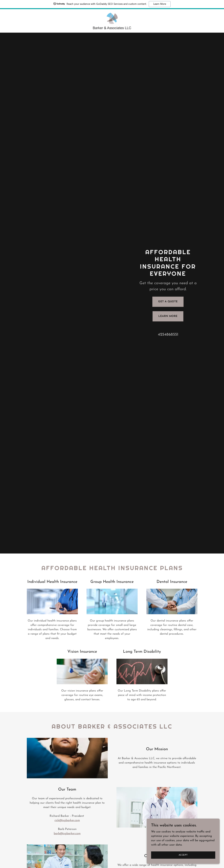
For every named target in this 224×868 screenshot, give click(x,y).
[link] (112, 21)
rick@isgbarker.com (67, 820)
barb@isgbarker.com (67, 834)
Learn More (160, 4)
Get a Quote (168, 302)
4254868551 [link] (168, 335)
